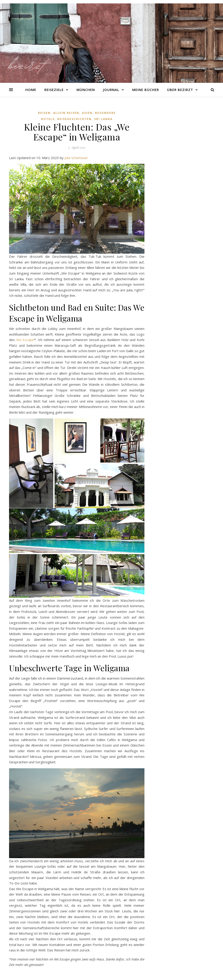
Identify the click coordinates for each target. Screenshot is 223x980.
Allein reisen (66, 113)
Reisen (44, 113)
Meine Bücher (146, 90)
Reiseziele (54, 90)
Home (31, 90)
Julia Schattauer (76, 158)
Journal (111, 90)
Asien (87, 113)
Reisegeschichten (74, 119)
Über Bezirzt (180, 90)
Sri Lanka (103, 119)
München (86, 90)
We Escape (25, 340)
